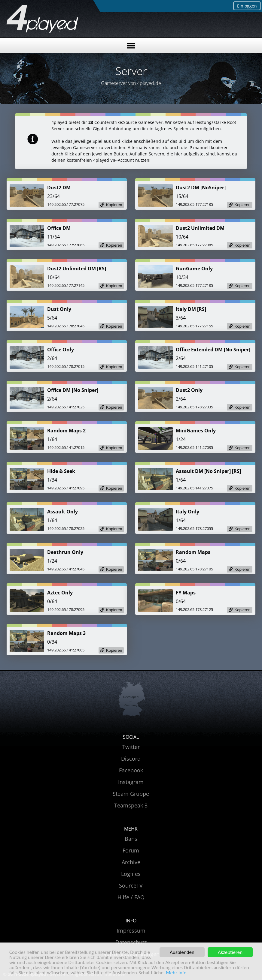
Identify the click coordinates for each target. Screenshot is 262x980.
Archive (131, 862)
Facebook (131, 770)
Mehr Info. (177, 973)
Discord (131, 759)
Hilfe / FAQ (131, 897)
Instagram (131, 782)
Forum (131, 850)
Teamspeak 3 (131, 805)
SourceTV (131, 885)
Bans (131, 839)
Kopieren (114, 205)
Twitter (131, 747)
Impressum (131, 930)
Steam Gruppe (131, 794)
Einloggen (247, 6)
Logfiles (131, 874)
